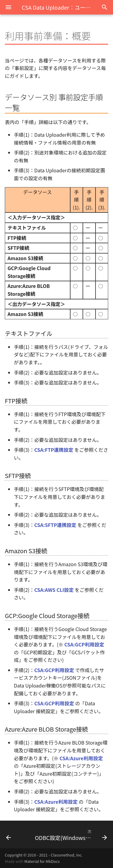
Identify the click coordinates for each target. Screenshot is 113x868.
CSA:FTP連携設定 (54, 450)
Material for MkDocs (42, 861)
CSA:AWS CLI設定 (54, 590)
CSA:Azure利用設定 (81, 758)
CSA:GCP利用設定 (84, 644)
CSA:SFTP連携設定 (55, 525)
